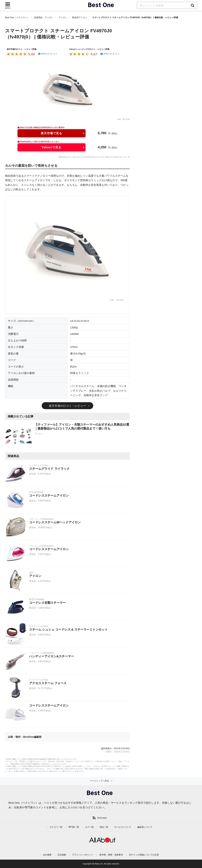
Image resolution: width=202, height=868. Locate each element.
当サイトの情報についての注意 (144, 855)
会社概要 (47, 855)
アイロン (63, 18)
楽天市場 (126, 119)
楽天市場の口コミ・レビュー (67, 406)
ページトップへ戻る (99, 781)
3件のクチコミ (110, 54)
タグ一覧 (89, 827)
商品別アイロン (80, 18)
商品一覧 (104, 827)
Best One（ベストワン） (17, 18)
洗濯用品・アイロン (44, 18)
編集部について (145, 827)
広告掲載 (62, 855)
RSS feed (102, 818)
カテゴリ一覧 (56, 827)
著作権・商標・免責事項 (111, 855)
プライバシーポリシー (83, 855)
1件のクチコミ (48, 54)
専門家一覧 (74, 827)
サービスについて (123, 827)
